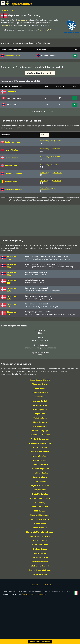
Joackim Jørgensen (40, 473)
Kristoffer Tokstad (40, 499)
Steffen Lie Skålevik (40, 570)
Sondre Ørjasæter (40, 562)
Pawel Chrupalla (40, 545)
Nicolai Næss (40, 528)
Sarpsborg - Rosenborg (50, 149)
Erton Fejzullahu (40, 431)
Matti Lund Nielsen (40, 511)
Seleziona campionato (40, 642)
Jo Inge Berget (40, 465)
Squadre (5, 11)
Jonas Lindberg (40, 482)
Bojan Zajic (40, 418)
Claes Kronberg (40, 427)
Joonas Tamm (40, 486)
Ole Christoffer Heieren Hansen (40, 537)
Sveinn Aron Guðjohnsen (40, 575)
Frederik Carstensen (40, 444)
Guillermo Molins (40, 452)
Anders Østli (40, 401)
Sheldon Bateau (40, 554)
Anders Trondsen (40, 397)
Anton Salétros (40, 410)
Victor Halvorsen (40, 579)
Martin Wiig (40, 507)
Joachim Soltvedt (40, 469)
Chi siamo (34, 589)
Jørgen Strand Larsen (40, 490)
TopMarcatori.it (21, 4)
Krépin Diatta (40, 494)
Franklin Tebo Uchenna (40, 439)
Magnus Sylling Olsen (40, 503)
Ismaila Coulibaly (40, 461)
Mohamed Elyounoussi (40, 520)
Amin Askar (40, 393)
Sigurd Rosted (40, 558)
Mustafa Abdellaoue (40, 524)
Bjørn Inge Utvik (40, 414)
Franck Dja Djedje (40, 435)
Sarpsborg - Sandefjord (50, 180)
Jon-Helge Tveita (40, 477)
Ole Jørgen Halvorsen (40, 541)
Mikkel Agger (40, 515)
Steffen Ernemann (40, 566)
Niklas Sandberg (40, 532)
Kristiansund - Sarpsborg (51, 172)
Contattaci (48, 589)
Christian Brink (40, 423)
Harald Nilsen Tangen (40, 456)
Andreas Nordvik (40, 406)
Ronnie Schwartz (40, 549)
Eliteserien (12, 56)
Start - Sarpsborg (48, 188)
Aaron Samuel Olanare (40, 384)
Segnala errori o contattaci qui (34, 599)
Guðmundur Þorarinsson (40, 448)
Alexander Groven (40, 389)
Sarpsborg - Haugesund (50, 141)
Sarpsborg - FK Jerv (49, 164)
